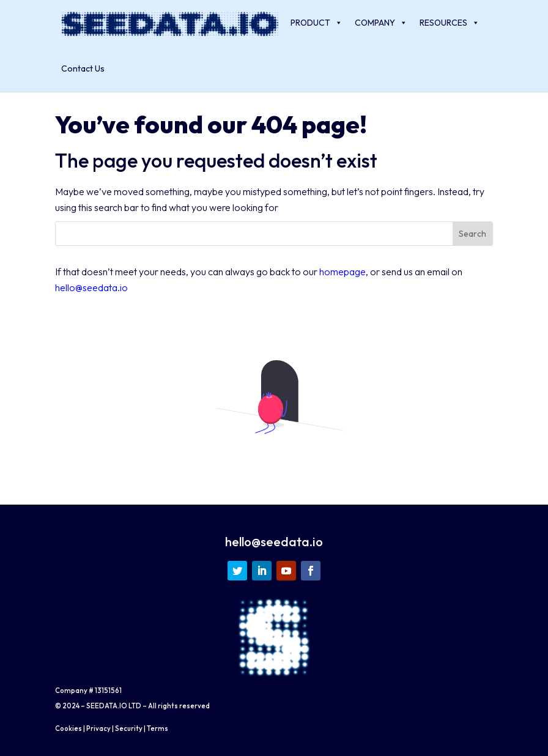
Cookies (68, 728)
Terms (157, 728)
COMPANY (381, 23)
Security (129, 728)
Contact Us (83, 69)
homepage (342, 272)
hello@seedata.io (91, 287)
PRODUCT (317, 23)
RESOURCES (450, 23)
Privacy (98, 728)
